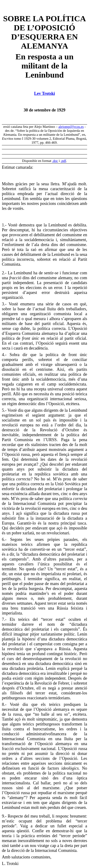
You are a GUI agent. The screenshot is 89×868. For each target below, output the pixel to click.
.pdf (63, 161)
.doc (55, 161)
